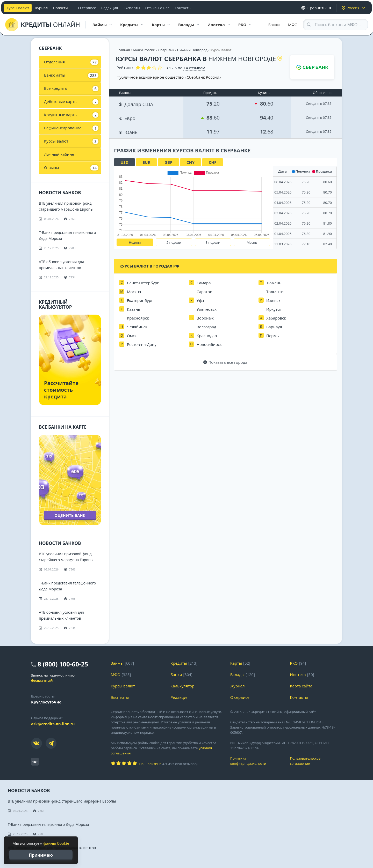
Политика (256, 761)
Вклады (237, 674)
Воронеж (205, 318)
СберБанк (166, 50)
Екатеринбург (140, 300)
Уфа (200, 300)
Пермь (272, 336)
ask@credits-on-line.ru (53, 724)
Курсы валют (18, 8)
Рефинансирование (71, 128)
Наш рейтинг (150, 764)
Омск (132, 336)
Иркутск (274, 309)
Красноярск (138, 318)
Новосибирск (209, 344)
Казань (134, 309)
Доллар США (137, 104)
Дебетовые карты (71, 102)
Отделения (71, 62)
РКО (294, 663)
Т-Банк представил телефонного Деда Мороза (48, 824)
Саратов (204, 292)
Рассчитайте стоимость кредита (61, 390)
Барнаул (274, 327)
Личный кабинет (60, 154)
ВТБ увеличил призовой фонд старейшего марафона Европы (62, 801)
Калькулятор (182, 686)
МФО (293, 25)
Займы (117, 663)
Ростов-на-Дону (142, 344)
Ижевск (273, 300)
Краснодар (207, 336)
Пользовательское (316, 761)
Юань (129, 132)
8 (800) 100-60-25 (63, 664)
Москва (134, 292)
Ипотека (298, 674)
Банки (274, 25)
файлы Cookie (56, 843)
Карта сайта (301, 686)
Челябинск (137, 327)
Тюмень (274, 283)
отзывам (194, 68)
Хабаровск (276, 318)
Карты (236, 663)
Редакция (110, 8)
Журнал (41, 8)
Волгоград (206, 327)
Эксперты (132, 8)
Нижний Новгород (192, 50)
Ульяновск (207, 309)
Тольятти (275, 292)
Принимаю (41, 855)
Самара (204, 283)
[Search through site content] (335, 25)
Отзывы (71, 168)
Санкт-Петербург (143, 283)
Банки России (144, 50)
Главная (123, 50)
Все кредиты (71, 88)
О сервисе (87, 8)
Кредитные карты (71, 115)
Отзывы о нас (157, 8)
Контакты (183, 8)
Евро (128, 118)
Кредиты (179, 663)
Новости (60, 8)
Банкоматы (71, 75)
